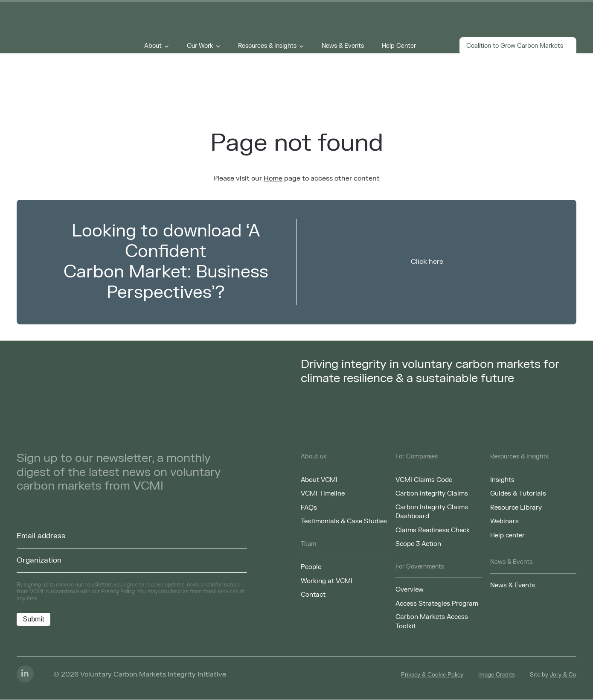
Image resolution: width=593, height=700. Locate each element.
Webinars (504, 521)
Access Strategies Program (437, 604)
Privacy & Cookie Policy (432, 675)
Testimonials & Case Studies (344, 521)
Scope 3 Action (418, 544)
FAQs (309, 507)
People (311, 567)
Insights (502, 480)
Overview (410, 590)
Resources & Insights (268, 47)
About (154, 47)
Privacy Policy (118, 592)
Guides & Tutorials (518, 493)
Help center (507, 535)
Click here (427, 262)
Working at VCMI (327, 581)
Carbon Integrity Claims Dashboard (432, 512)
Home (273, 178)
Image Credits (497, 675)
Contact (313, 595)
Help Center (399, 47)
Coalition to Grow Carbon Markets (518, 47)
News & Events (343, 47)
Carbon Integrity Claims (432, 493)
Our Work (201, 47)
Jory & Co (563, 675)
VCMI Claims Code (424, 480)
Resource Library (516, 507)
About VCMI (319, 480)
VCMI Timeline (323, 493)
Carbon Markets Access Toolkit (432, 622)
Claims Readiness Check (433, 530)
